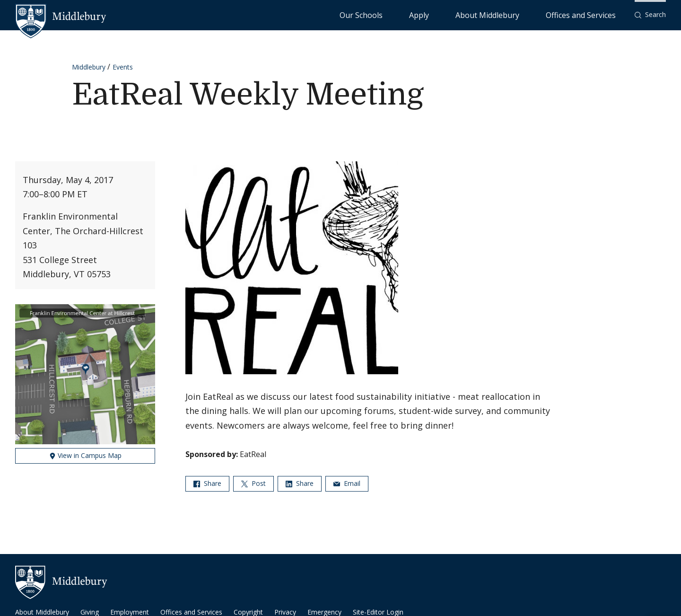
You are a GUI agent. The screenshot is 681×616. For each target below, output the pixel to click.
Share (207, 483)
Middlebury (89, 67)
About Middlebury (523, 14)
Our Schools (438, 14)
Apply (476, 14)
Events (123, 67)
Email (347, 483)
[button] (650, 15)
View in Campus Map (85, 455)
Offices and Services (592, 14)
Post (253, 483)
